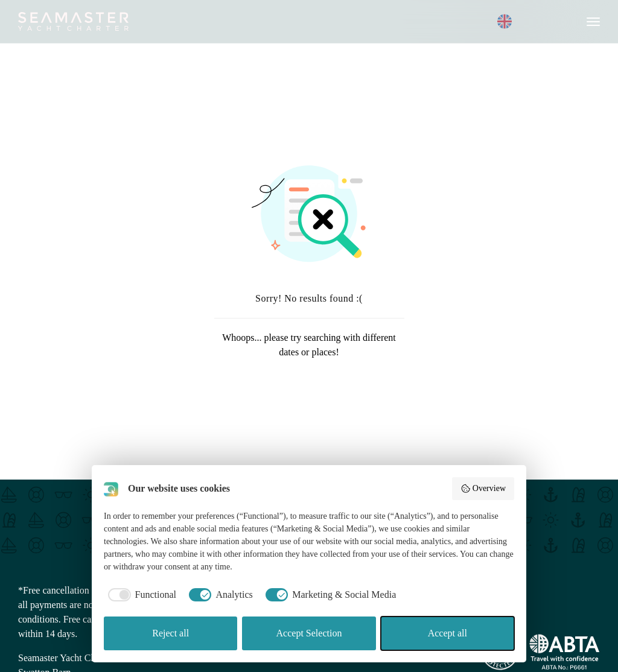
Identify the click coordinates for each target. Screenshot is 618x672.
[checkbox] (140, 595)
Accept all (448, 633)
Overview (483, 489)
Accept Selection (309, 633)
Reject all (170, 633)
